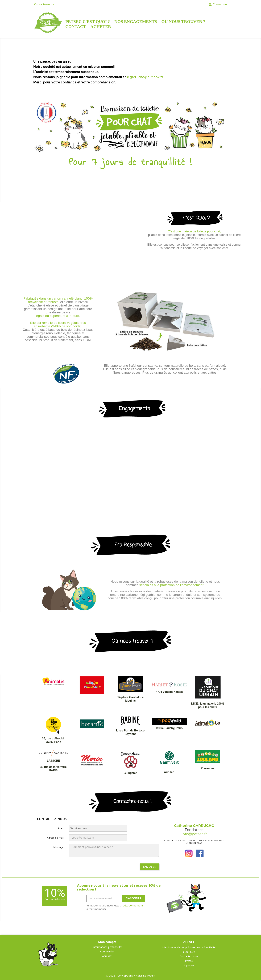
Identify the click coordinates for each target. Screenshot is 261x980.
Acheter (101, 27)
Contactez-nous (44, 4)
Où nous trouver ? (183, 22)
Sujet (61, 828)
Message (58, 847)
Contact (76, 27)
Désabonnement (133, 905)
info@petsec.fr (194, 834)
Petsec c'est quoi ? (88, 22)
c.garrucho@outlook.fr (145, 77)
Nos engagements (136, 22)
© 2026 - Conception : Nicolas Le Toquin (130, 975)
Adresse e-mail (55, 838)
